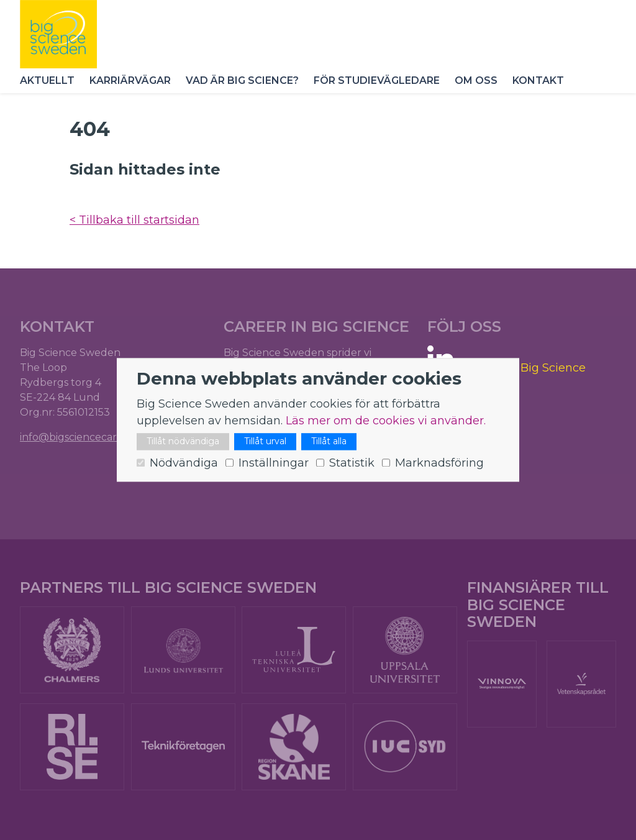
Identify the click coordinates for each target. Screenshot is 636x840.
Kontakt (538, 80)
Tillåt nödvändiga (183, 442)
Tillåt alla (329, 442)
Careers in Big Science (523, 368)
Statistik (352, 463)
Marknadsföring (439, 463)
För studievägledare (377, 80)
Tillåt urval (265, 442)
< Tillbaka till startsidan (134, 220)
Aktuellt (47, 80)
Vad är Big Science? (242, 80)
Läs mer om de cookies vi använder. (386, 421)
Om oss (476, 80)
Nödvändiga (184, 463)
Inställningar (274, 463)
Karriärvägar (130, 80)
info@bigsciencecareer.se (83, 437)
